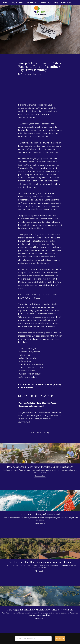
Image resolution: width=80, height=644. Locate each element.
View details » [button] (40, 476)
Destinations (31, 3)
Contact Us (66, 3)
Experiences (17, 3)
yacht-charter (35, 124)
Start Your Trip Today (40, 432)
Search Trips (45, 3)
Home (6, 3)
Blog (56, 3)
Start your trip (60, 639)
